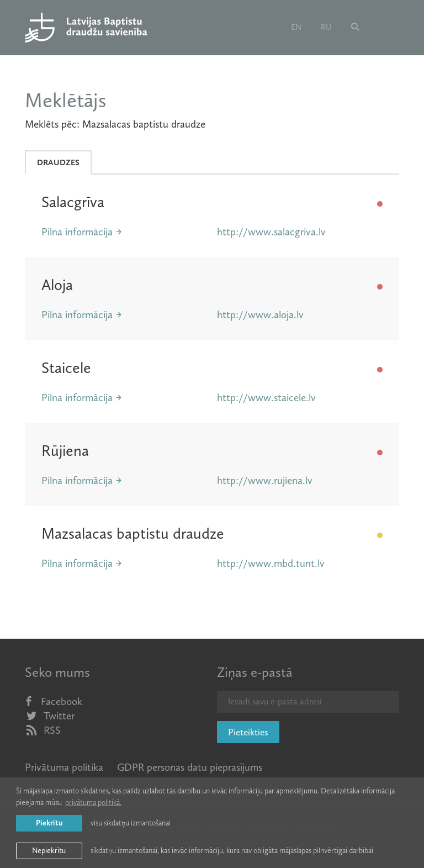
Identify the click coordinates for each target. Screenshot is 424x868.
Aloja (57, 285)
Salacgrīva (73, 202)
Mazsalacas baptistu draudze (133, 533)
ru (326, 27)
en (296, 27)
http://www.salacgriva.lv (271, 232)
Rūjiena (65, 451)
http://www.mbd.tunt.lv (271, 563)
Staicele (66, 368)
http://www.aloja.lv (260, 315)
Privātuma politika (64, 767)
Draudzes (58, 162)
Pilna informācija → (82, 232)
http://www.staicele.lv (266, 398)
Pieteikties (248, 732)
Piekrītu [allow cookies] (49, 823)
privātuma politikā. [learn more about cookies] (93, 803)
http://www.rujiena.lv (265, 480)
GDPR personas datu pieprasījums (190, 767)
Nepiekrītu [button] (49, 851)
